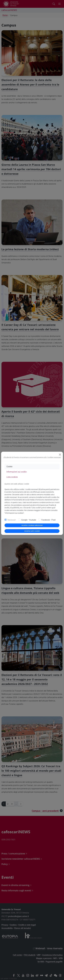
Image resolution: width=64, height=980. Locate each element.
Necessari (12, 520)
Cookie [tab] (9, 467)
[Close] (60, 455)
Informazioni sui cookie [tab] (16, 472)
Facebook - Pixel (48, 520)
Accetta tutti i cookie (32, 531)
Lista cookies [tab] (12, 477)
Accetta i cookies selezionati (32, 525)
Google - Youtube (29, 520)
